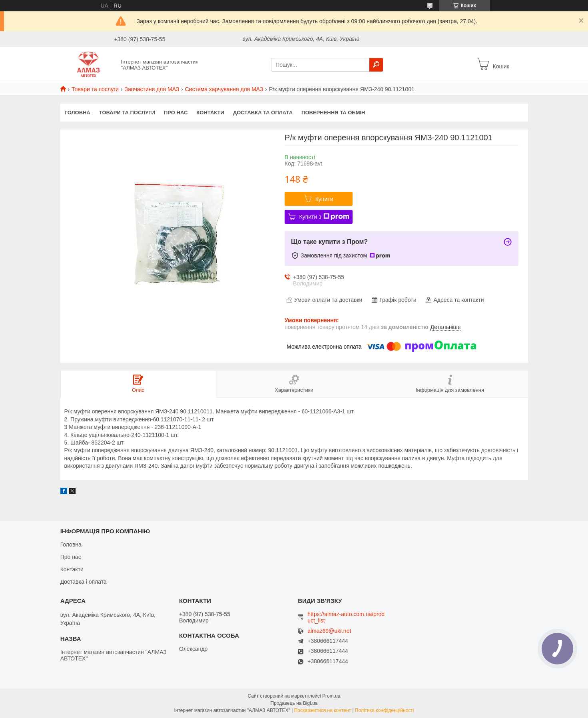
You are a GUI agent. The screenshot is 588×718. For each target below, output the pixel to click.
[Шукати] (376, 65)
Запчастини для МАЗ (152, 89)
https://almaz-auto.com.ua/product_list (346, 617)
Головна (78, 113)
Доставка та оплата (263, 113)
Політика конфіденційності (385, 710)
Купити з (324, 217)
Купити (324, 199)
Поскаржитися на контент (323, 710)
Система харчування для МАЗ (224, 89)
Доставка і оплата (84, 582)
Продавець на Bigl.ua (294, 703)
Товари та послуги (95, 89)
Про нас (176, 113)
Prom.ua (331, 696)
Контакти (210, 113)
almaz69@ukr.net (329, 631)
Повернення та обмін (333, 113)
